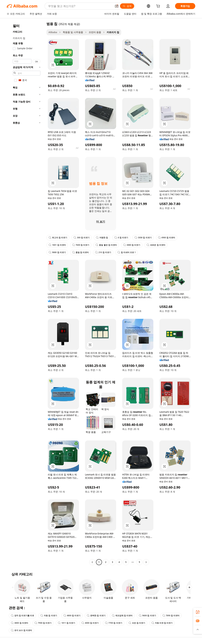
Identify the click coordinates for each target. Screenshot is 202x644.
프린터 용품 (95, 32)
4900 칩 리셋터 (167, 238)
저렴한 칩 (102, 238)
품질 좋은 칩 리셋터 (106, 245)
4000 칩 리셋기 (90, 623)
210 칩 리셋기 (103, 252)
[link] (198, 612)
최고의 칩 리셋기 (58, 238)
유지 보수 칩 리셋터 (21, 630)
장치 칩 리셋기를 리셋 (22, 616)
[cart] (159, 6)
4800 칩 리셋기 (72, 616)
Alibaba (53, 32)
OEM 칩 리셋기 (143, 238)
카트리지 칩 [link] (113, 32)
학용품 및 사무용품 (73, 32)
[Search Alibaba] (80, 6)
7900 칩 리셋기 (43, 623)
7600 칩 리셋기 (81, 245)
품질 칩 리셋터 (80, 252)
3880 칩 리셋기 (132, 245)
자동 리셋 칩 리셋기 (162, 623)
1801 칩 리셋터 (57, 245)
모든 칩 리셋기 (137, 623)
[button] (117, 6)
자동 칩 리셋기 (49, 616)
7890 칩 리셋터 (171, 616)
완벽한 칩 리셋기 (96, 616)
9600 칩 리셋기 (147, 616)
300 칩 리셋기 (82, 238)
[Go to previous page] (92, 562)
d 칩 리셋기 (121, 238)
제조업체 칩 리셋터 (122, 616)
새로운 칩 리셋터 (156, 245)
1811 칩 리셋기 (66, 623)
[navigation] (26, 293)
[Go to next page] (146, 562)
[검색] (127, 6)
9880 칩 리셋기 (57, 252)
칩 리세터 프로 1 (127, 252)
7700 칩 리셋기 (114, 623)
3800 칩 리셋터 (20, 623)
